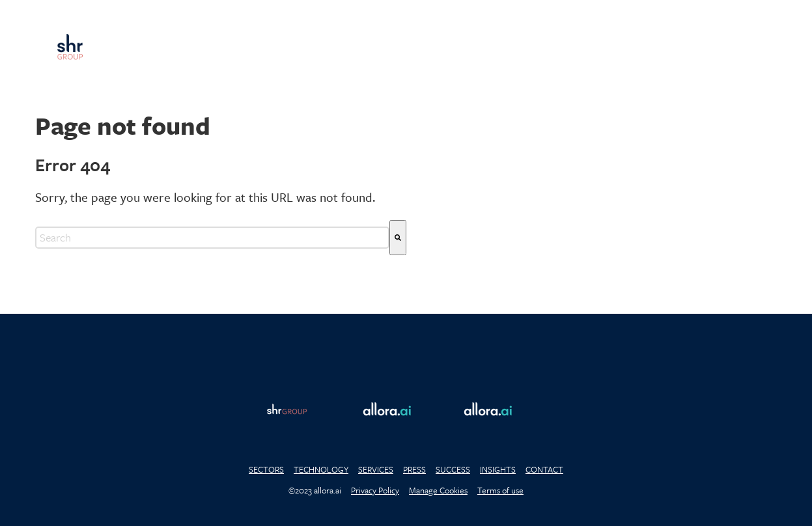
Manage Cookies (438, 490)
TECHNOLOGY (321, 469)
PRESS (414, 469)
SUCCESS (453, 469)
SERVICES (376, 469)
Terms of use (500, 490)
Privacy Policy (375, 490)
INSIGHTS (498, 469)
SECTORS (266, 469)
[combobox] (212, 238)
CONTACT (544, 469)
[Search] (398, 238)
